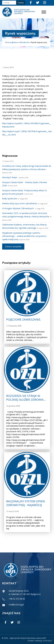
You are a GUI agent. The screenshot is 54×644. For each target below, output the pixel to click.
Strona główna (11, 42)
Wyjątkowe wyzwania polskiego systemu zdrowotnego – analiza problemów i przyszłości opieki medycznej (24, 236)
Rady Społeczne (10, 199)
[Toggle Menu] (44, 12)
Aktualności (24, 42)
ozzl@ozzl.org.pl (16, 605)
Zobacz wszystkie (13, 246)
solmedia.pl (47, 641)
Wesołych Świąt (10, 177)
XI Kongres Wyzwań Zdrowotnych (18, 208)
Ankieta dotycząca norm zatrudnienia (19, 203)
